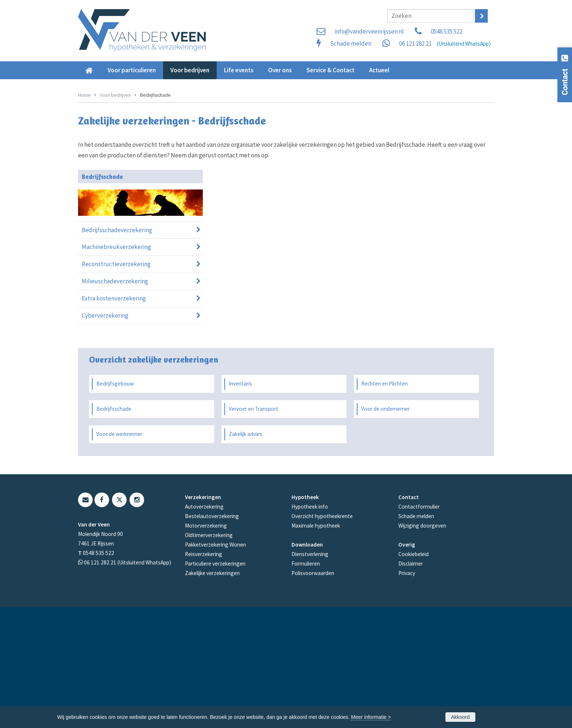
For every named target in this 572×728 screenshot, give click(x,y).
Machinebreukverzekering (116, 368)
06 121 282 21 (415, 43)
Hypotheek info (310, 627)
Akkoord (460, 717)
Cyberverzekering (105, 436)
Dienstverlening (310, 675)
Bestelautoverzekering (212, 637)
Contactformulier (419, 627)
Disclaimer (411, 684)
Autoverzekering (204, 627)
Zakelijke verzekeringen (212, 694)
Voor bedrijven (115, 216)
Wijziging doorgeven (422, 646)
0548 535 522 (447, 31)
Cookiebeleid (413, 675)
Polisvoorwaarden (313, 694)
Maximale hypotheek (316, 646)
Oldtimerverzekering (209, 656)
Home (84, 216)
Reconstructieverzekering (116, 385)
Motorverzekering (206, 646)
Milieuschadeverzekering (115, 402)
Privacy (407, 694)
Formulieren (306, 684)
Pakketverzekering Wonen (215, 665)
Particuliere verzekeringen (215, 684)
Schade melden (351, 43)
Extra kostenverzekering (114, 419)
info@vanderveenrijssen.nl (369, 31)
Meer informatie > (371, 717)
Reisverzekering (204, 675)
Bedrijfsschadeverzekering (117, 350)
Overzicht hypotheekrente (322, 637)
